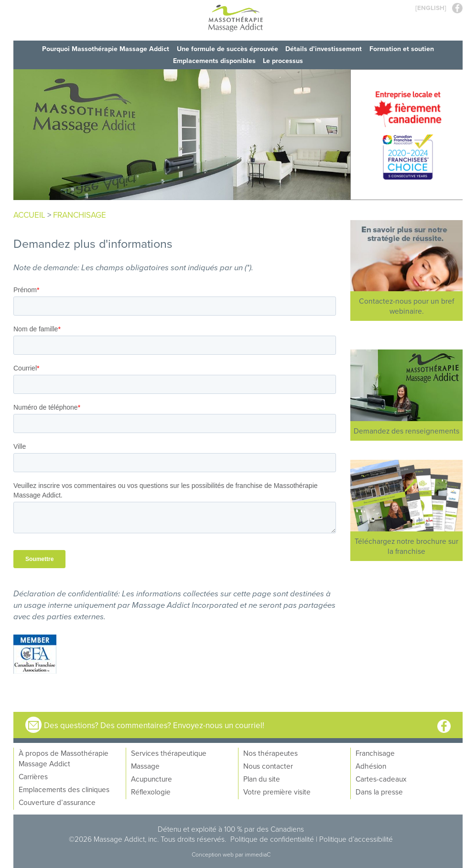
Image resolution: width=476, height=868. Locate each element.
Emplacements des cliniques (64, 788)
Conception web (213, 853)
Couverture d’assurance (57, 801)
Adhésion (371, 765)
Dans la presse (379, 791)
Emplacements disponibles (214, 60)
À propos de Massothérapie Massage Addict (64, 757)
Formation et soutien (402, 49)
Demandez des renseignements (407, 430)
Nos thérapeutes (270, 752)
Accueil (29, 214)
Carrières (33, 775)
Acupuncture (151, 778)
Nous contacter (268, 765)
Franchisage (375, 752)
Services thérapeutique (169, 752)
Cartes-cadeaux (381, 778)
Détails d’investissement (324, 49)
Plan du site (262, 778)
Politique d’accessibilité (356, 838)
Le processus (283, 60)
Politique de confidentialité (272, 838)
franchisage (80, 214)
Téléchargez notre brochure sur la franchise (406, 545)
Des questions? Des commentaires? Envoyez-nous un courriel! (152, 724)
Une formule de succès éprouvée (227, 49)
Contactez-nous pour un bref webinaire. (407, 305)
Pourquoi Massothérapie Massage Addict (106, 49)
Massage (145, 765)
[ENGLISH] (431, 8)
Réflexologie (151, 791)
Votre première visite (277, 791)
